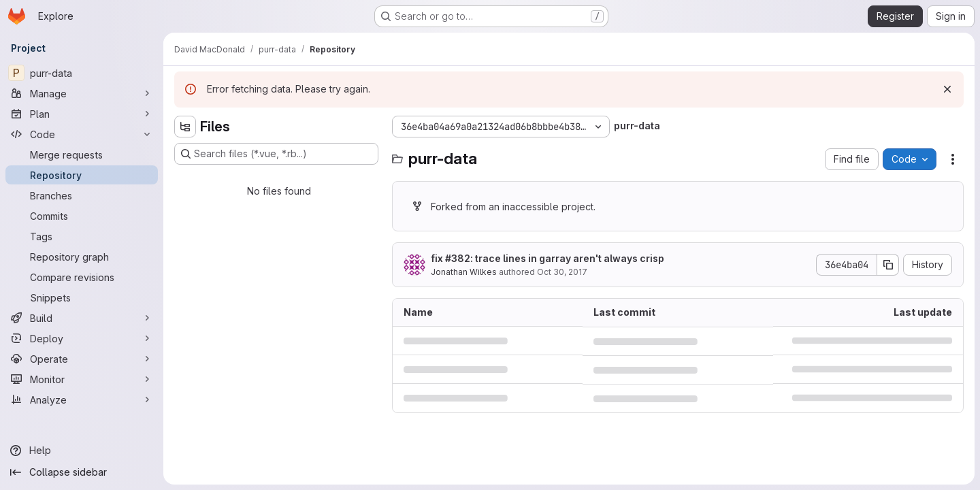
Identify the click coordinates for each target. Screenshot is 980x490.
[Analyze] (82, 399)
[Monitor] (82, 379)
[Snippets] (82, 297)
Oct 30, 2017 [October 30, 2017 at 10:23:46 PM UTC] (562, 272)
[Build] (82, 318)
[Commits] (82, 216)
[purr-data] (82, 73)
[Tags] (82, 236)
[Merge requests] (82, 154)
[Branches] (82, 195)
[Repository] (82, 175)
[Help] (82, 451)
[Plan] (82, 114)
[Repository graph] (82, 257)
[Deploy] (82, 338)
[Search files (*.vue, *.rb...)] (276, 154)
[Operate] (82, 359)
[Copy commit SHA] (888, 265)
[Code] (82, 134)
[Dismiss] (947, 89)
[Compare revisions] (82, 277)
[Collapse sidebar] (82, 472)
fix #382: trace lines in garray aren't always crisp (548, 258)
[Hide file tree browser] (185, 127)
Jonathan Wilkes (464, 272)
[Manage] (82, 93)
